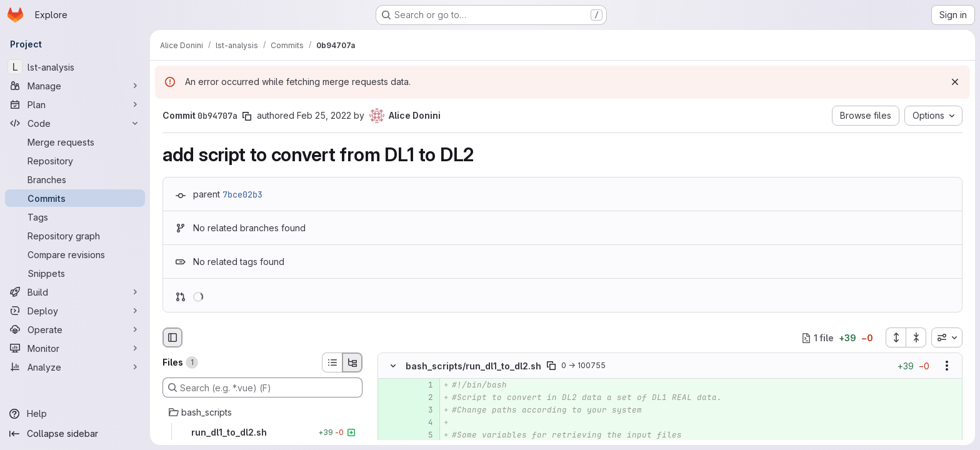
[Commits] (75, 198)
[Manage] (75, 86)
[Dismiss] (955, 82)
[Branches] (75, 179)
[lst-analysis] (75, 67)
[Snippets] (75, 273)
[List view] (332, 362)
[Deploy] (75, 311)
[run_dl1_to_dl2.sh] (262, 432)
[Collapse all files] (916, 337)
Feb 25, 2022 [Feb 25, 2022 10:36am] (324, 115)
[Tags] (75, 217)
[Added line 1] (422, 386)
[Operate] (75, 329)
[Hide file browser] (172, 337)
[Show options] (947, 366)
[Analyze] (75, 367)
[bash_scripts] (262, 412)
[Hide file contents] (393, 366)
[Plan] (75, 104)
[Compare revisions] (75, 254)
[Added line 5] (422, 436)
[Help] (75, 414)
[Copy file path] (551, 366)
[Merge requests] (75, 142)
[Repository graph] (75, 236)
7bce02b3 (242, 194)
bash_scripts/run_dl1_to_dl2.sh (473, 366)
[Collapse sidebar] (75, 434)
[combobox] (947, 337)
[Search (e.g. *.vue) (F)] (262, 387)
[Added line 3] (422, 411)
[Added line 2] (422, 398)
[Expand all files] (896, 337)
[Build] (75, 292)
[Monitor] (75, 348)
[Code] (75, 123)
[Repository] (75, 161)
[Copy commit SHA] (247, 116)
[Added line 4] (422, 423)
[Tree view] (352, 362)
